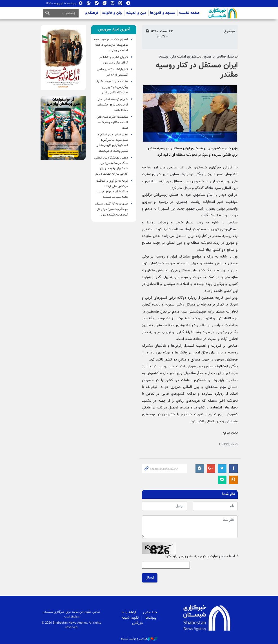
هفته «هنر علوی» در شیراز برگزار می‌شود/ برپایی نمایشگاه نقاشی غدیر (112, 87)
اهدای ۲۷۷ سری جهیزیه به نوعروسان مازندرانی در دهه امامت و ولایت (111, 45)
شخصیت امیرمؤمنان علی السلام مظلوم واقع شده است (112, 122)
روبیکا (81, 4)
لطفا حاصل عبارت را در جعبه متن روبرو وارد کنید (201, 556)
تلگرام (128, 4)
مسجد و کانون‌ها (163, 13)
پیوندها (151, 618)
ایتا (120, 4)
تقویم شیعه (130, 618)
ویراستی (104, 4)
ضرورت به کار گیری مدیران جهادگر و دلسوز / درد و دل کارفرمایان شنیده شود (111, 209)
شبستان (207, 13)
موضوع (230, 31)
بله (97, 4)
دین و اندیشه (136, 13)
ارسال (150, 578)
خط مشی (150, 612)
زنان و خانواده (112, 13)
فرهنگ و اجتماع (86, 13)
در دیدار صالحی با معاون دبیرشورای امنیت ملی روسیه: (198, 57)
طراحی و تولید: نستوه (139, 639)
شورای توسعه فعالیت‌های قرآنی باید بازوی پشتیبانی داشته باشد (112, 105)
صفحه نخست (189, 13)
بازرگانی (137, 623)
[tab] (114, 30)
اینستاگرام (112, 4)
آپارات (89, 4)
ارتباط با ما (129, 612)
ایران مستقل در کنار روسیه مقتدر (197, 70)
